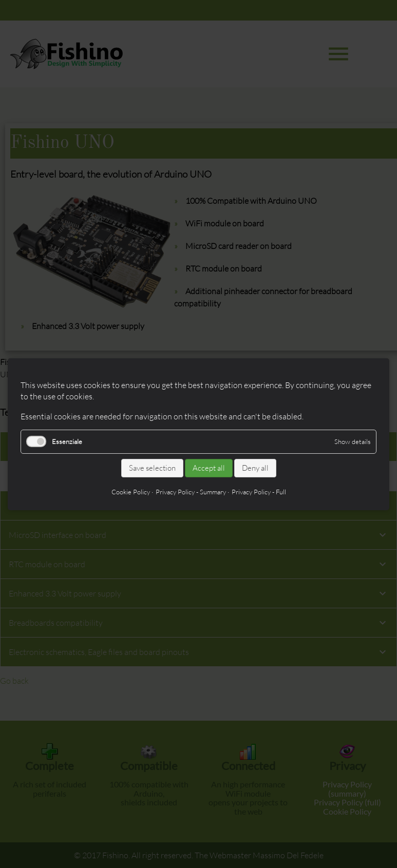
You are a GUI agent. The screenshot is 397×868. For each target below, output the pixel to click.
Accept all (209, 468)
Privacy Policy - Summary (191, 491)
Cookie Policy (131, 491)
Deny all (255, 468)
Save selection (152, 468)
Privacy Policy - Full (259, 491)
